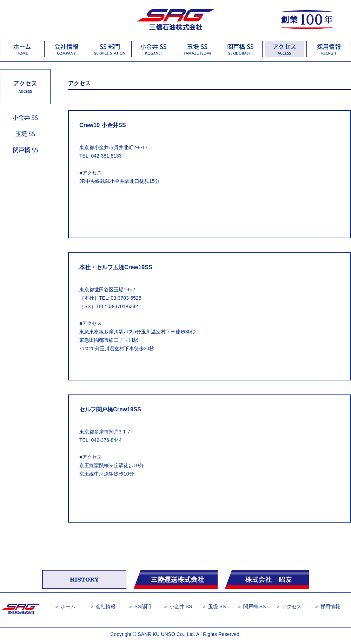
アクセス (292, 606)
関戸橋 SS (255, 606)
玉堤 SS (217, 606)
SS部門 (143, 606)
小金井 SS (181, 606)
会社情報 (106, 606)
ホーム (68, 606)
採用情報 (330, 606)
